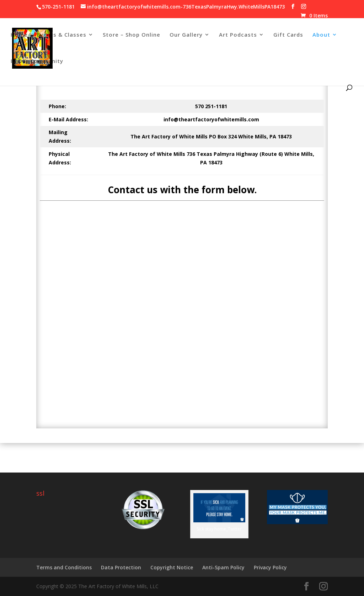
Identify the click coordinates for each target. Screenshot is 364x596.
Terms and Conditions (64, 567)
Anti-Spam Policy (223, 567)
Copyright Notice (172, 567)
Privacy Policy (270, 567)
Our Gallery (186, 35)
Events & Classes (62, 35)
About (321, 35)
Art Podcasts (238, 35)
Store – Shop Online (132, 35)
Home (19, 35)
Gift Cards (288, 35)
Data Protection (121, 567)
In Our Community (37, 61)
